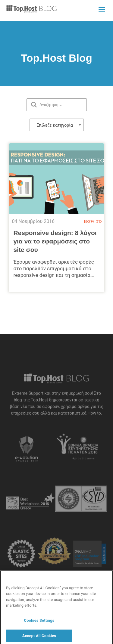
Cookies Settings (39, 622)
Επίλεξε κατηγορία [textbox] (55, 125)
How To (93, 221)
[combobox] (57, 125)
